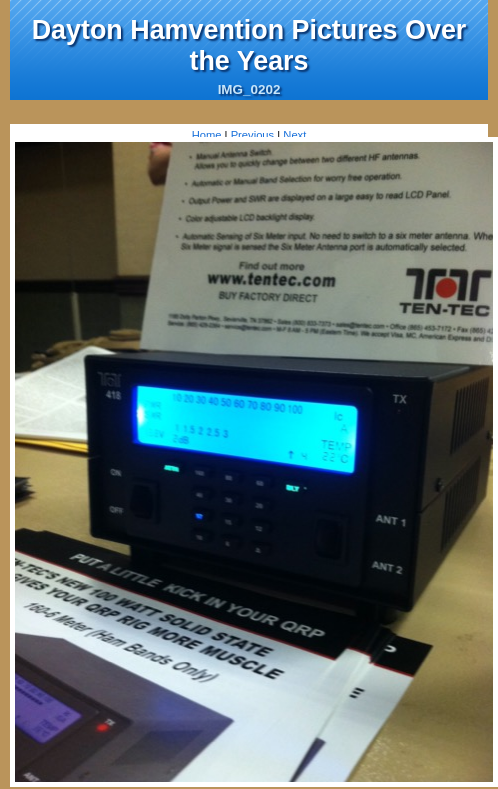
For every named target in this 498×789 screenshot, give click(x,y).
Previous (253, 135)
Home (207, 135)
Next (294, 135)
